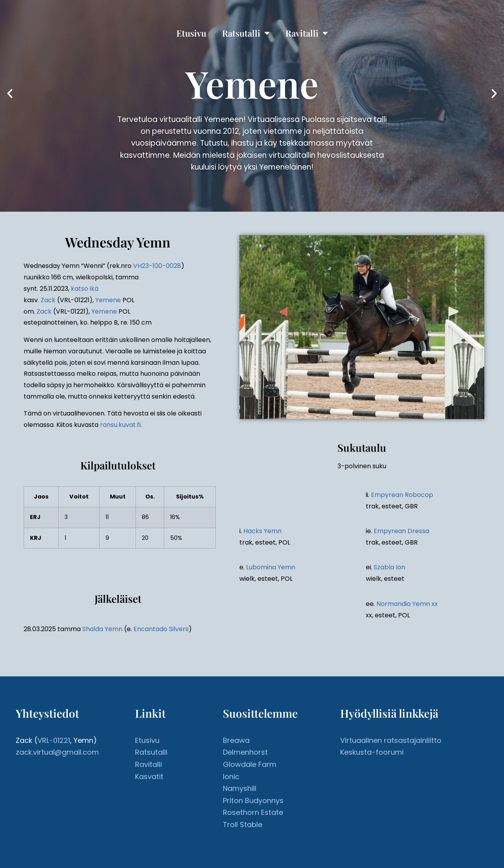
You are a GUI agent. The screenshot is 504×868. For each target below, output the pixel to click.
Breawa (236, 740)
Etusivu (191, 33)
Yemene (108, 300)
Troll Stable (243, 825)
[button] (10, 94)
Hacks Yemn (262, 531)
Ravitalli (307, 33)
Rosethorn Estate (253, 812)
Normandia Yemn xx (407, 604)
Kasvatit (149, 777)
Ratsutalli (246, 33)
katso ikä (85, 289)
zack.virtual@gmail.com (57, 752)
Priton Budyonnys (253, 801)
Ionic (231, 777)
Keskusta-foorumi (372, 752)
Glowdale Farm (250, 764)
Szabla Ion (389, 567)
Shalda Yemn (102, 629)
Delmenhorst (245, 752)
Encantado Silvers (161, 629)
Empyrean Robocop (402, 495)
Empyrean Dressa (401, 531)
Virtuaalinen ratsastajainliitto (391, 740)
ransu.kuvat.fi (120, 425)
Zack (48, 300)
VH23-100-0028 (157, 266)
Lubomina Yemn (271, 567)
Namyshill (240, 788)
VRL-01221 (54, 740)
